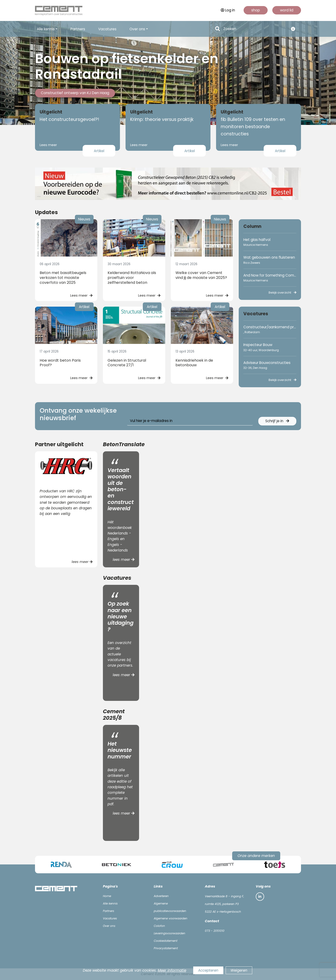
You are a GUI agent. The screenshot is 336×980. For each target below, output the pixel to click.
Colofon (159, 926)
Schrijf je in (277, 421)
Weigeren (239, 970)
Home (107, 896)
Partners (78, 29)
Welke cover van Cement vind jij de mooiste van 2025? (201, 275)
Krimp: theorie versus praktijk (162, 119)
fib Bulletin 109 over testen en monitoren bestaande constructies (253, 127)
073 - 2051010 (215, 931)
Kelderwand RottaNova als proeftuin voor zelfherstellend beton (132, 278)
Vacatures (107, 29)
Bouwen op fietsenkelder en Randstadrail (127, 66)
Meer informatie (172, 970)
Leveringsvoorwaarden (170, 933)
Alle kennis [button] (46, 29)
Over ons (109, 926)
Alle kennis (110, 903)
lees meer (82, 562)
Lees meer (48, 145)
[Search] (255, 29)
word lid (287, 10)
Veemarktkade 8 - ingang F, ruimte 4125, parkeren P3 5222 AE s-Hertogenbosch (224, 904)
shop (256, 10)
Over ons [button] (137, 29)
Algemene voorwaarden (171, 918)
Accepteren (208, 970)
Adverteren (161, 896)
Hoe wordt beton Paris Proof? (60, 363)
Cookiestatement (166, 941)
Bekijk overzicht (282, 293)
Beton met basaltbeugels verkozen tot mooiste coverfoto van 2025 (63, 278)
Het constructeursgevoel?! (69, 119)
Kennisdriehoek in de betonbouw (194, 363)
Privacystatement (166, 948)
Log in (228, 10)
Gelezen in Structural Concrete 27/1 (127, 363)
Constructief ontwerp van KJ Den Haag (75, 93)
